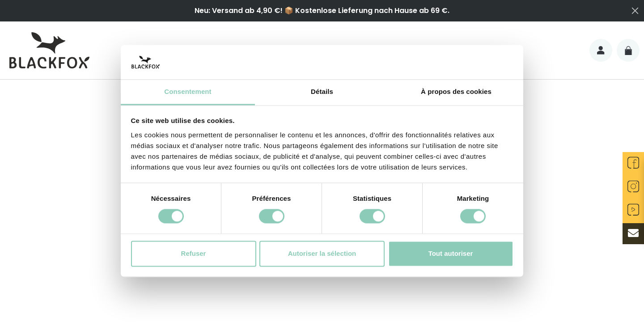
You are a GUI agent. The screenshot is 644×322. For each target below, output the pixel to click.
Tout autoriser (451, 253)
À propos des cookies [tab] (456, 91)
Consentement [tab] (188, 91)
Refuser (194, 253)
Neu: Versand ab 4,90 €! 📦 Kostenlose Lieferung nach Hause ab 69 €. (322, 11)
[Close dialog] (635, 11)
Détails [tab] (322, 91)
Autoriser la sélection (322, 253)
